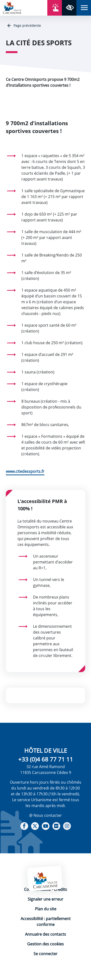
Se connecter (45, 954)
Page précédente (27, 25)
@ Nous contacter (45, 815)
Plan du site (46, 909)
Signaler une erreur (45, 899)
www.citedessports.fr (25, 471)
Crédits (60, 889)
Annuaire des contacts (45, 934)
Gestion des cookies (45, 944)
